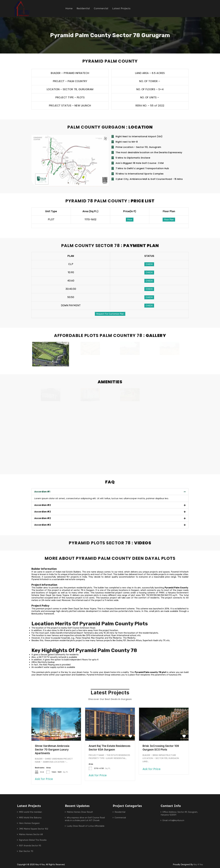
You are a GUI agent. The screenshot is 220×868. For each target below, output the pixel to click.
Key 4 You (198, 865)
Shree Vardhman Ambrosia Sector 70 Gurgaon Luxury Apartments (52, 750)
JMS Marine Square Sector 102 (34, 829)
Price (130, 220)
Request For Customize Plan (110, 314)
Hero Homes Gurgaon (29, 823)
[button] (110, 492)
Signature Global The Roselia (33, 840)
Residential (83, 8)
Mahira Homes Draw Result (80, 812)
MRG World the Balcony (30, 818)
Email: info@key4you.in (173, 821)
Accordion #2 (43, 505)
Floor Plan (169, 220)
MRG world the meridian (30, 812)
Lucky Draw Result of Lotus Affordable (86, 826)
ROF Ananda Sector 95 (30, 846)
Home (69, 8)
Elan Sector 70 (26, 851)
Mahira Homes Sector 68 (31, 835)
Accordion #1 (42, 492)
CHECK (149, 264)
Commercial (101, 8)
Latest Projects (121, 8)
